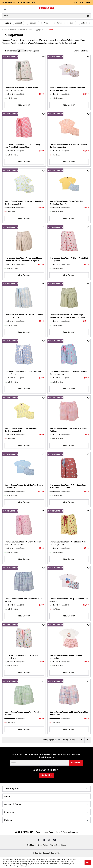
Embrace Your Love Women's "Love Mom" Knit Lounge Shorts (23, 373)
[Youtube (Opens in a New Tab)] (55, 840)
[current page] (20, 51)
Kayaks (60, 23)
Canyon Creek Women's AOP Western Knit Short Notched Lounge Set (69, 146)
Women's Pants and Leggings (67, 832)
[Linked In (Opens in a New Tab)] (44, 840)
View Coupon (24, 105)
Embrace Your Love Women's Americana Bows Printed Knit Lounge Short (68, 486)
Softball (84, 23)
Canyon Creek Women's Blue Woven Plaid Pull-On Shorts (23, 600)
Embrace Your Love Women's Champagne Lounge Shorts (21, 657)
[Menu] (5, 9)
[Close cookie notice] (91, 859)
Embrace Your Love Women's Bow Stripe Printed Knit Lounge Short (24, 316)
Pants (38, 832)
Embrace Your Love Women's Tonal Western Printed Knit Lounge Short (22, 89)
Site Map (30, 845)
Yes (88, 863)
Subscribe (76, 763)
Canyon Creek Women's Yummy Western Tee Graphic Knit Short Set (67, 89)
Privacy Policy (42, 845)
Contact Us (46, 775)
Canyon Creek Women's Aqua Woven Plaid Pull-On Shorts (23, 713)
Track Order (79, 2)
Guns (72, 23)
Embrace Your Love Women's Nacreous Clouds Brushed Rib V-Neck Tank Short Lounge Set (23, 259)
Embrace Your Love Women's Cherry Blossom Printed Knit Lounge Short (23, 543)
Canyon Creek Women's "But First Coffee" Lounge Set (66, 657)
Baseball (18, 23)
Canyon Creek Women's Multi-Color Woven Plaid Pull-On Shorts (69, 713)
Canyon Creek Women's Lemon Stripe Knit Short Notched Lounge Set (24, 203)
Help (88, 2)
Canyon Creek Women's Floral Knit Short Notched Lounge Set (21, 430)
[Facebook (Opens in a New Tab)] (39, 840)
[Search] (46, 16)
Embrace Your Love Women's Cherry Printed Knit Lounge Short (69, 259)
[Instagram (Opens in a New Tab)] (49, 840)
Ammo (47, 23)
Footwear (33, 23)
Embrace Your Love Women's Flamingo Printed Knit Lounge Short (68, 373)
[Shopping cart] (88, 9)
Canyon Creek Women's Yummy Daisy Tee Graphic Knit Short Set (66, 203)
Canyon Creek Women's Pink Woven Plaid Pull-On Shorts (68, 430)
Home (5, 30)
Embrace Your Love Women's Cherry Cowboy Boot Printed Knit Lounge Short (22, 146)
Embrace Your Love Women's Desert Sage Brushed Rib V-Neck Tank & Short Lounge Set (68, 316)
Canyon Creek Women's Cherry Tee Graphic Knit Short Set (69, 600)
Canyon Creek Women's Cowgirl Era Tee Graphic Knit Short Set (24, 486)
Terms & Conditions (58, 845)
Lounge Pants (48, 832)
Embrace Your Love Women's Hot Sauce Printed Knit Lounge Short (69, 543)
